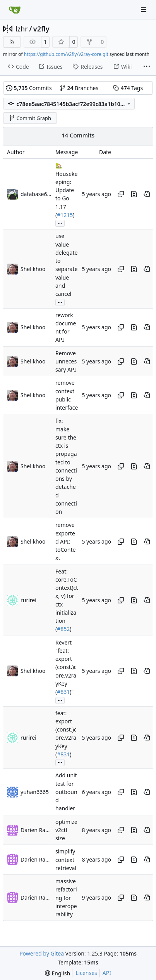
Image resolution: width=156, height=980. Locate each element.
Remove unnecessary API (66, 361)
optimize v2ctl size (66, 830)
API (107, 973)
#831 (63, 692)
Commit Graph (30, 118)
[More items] (147, 67)
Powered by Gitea (42, 953)
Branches (79, 88)
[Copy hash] (121, 194)
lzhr (22, 29)
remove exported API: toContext (65, 542)
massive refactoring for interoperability (66, 898)
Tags (128, 88)
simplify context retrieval (66, 860)
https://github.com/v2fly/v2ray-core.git (66, 54)
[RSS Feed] (12, 42)
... (60, 222)
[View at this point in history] (147, 194)
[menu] (57, 973)
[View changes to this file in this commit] (134, 194)
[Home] (15, 10)
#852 (63, 629)
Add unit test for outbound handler (66, 792)
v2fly (41, 29)
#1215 (65, 215)
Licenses (86, 973)
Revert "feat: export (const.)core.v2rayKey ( (66, 667)
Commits (29, 88)
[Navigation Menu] (144, 10)
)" (72, 692)
